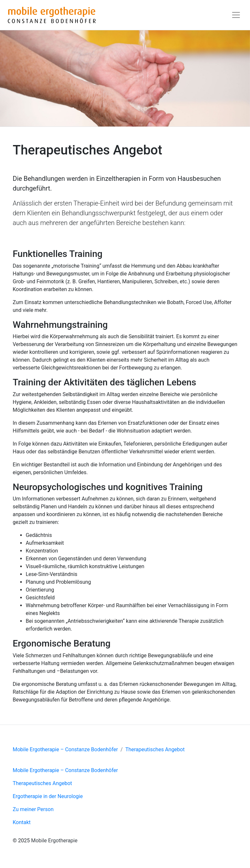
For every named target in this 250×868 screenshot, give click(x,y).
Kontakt (22, 822)
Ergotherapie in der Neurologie (48, 796)
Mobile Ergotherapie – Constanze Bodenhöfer (65, 749)
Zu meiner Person (33, 809)
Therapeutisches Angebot (155, 749)
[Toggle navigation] (236, 15)
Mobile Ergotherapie (54, 841)
